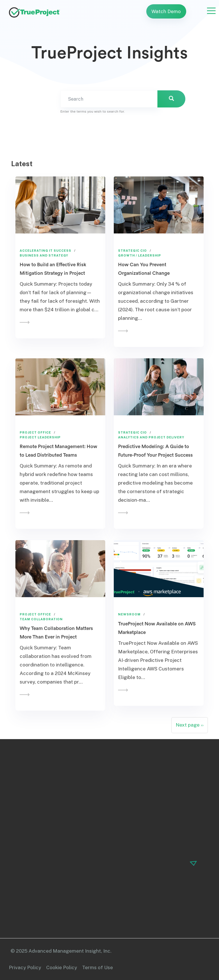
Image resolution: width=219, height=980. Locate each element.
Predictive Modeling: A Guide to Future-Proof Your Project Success (155, 451)
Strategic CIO (132, 251)
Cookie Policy (62, 967)
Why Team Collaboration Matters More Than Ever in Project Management (56, 637)
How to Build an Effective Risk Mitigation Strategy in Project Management (53, 273)
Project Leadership (40, 437)
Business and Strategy (44, 255)
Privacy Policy (25, 967)
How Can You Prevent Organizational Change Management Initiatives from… (152, 273)
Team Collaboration (41, 619)
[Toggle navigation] (211, 11)
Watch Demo (166, 11)
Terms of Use (98, 967)
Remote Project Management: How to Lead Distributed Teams (58, 451)
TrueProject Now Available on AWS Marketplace (157, 628)
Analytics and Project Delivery (151, 437)
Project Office (35, 432)
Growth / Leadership (140, 255)
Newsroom (129, 614)
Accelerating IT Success (45, 251)
